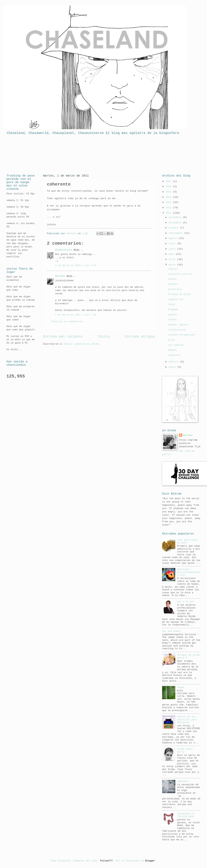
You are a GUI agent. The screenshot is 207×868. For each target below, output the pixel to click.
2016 (169, 187)
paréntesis (175, 289)
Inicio (104, 337)
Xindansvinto (64, 250)
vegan (181, 687)
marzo (173, 265)
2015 (169, 192)
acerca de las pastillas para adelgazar (187, 720)
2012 (169, 208)
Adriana (60, 276)
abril (173, 259)
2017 (169, 181)
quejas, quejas (178, 325)
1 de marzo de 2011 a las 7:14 (76, 265)
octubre (174, 228)
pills (172, 340)
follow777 (106, 861)
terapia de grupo (179, 294)
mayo (172, 254)
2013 (169, 202)
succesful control (180, 274)
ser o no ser (186, 602)
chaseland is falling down (186, 815)
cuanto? (173, 269)
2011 (169, 213)
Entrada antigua (140, 337)
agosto (173, 238)
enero (173, 367)
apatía (172, 315)
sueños (172, 279)
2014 (169, 197)
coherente (174, 355)
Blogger (150, 861)
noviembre (176, 223)
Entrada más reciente (63, 337)
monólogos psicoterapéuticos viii (188, 572)
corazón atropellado (181, 335)
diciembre (176, 217)
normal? (173, 284)
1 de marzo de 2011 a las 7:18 (76, 315)
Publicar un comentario (67, 322)
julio (173, 244)
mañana (172, 350)
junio (173, 249)
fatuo (172, 305)
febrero (174, 362)
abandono (183, 781)
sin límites (176, 345)
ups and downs (171, 631)
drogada (173, 309)
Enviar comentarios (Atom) (82, 344)
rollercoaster (177, 330)
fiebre (172, 320)
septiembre (176, 233)
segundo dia (176, 299)
